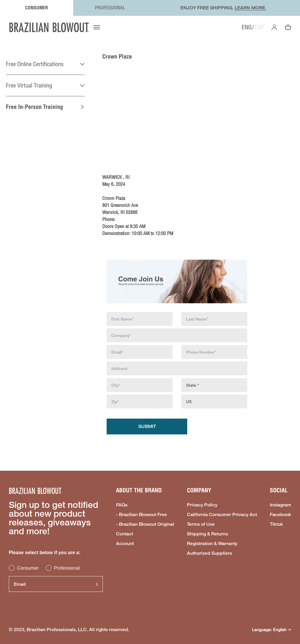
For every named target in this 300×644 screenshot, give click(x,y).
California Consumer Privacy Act (222, 515)
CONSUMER (37, 8)
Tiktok (276, 524)
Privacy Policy (202, 505)
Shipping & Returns (207, 534)
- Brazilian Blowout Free (142, 515)
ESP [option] (259, 27)
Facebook (281, 515)
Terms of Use (201, 524)
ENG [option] (247, 27)
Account (125, 544)
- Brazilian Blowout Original (145, 524)
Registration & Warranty (212, 544)
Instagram (281, 505)
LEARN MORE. (250, 8)
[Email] (56, 584)
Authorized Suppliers (209, 553)
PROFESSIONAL (110, 8)
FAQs (122, 505)
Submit (147, 426)
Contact (125, 534)
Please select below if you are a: (45, 553)
